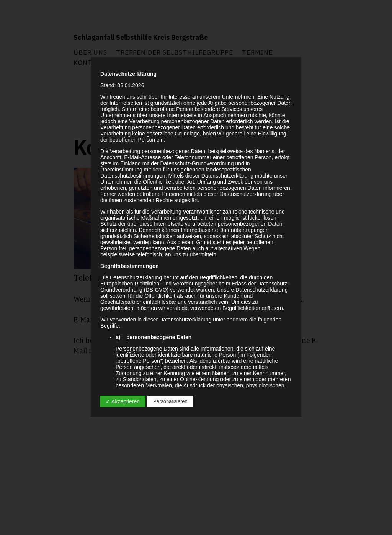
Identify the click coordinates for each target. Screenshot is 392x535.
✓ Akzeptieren (123, 401)
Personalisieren (170, 401)
